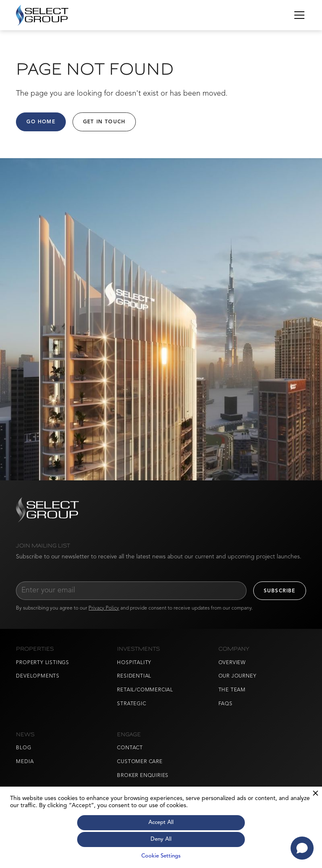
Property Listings (43, 663)
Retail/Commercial (145, 690)
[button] (298, 15)
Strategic (131, 704)
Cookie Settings (161, 856)
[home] (42, 15)
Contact (130, 748)
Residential (134, 676)
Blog (23, 748)
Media (25, 762)
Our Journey (238, 676)
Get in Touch (104, 122)
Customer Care (140, 762)
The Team (232, 690)
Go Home (41, 122)
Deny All (161, 839)
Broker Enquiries (143, 776)
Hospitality (134, 663)
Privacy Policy (104, 608)
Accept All (161, 822)
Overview (232, 663)
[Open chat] (302, 848)
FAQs (226, 704)
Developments (38, 676)
